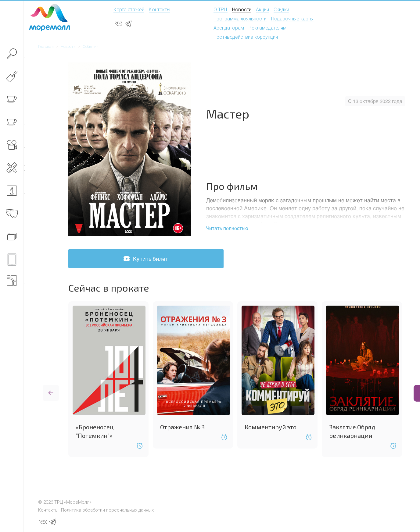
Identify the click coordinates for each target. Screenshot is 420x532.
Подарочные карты (292, 19)
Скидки (281, 10)
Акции (262, 10)
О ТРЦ (221, 10)
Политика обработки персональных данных (107, 509)
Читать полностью (227, 228)
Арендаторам (229, 28)
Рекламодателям (267, 28)
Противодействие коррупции (246, 37)
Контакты (160, 10)
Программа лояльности (240, 19)
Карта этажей (129, 10)
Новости (242, 10)
